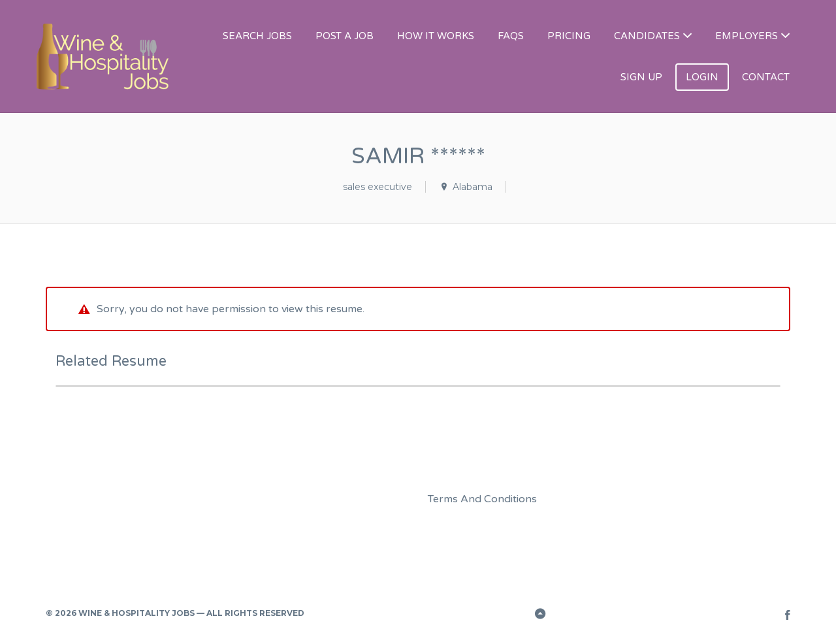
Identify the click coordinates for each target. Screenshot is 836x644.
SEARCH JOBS (257, 36)
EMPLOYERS (747, 36)
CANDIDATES (647, 36)
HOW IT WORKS (436, 36)
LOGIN (702, 77)
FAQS (511, 36)
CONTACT (766, 77)
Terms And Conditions (482, 499)
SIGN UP (641, 77)
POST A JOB (345, 36)
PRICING (569, 36)
